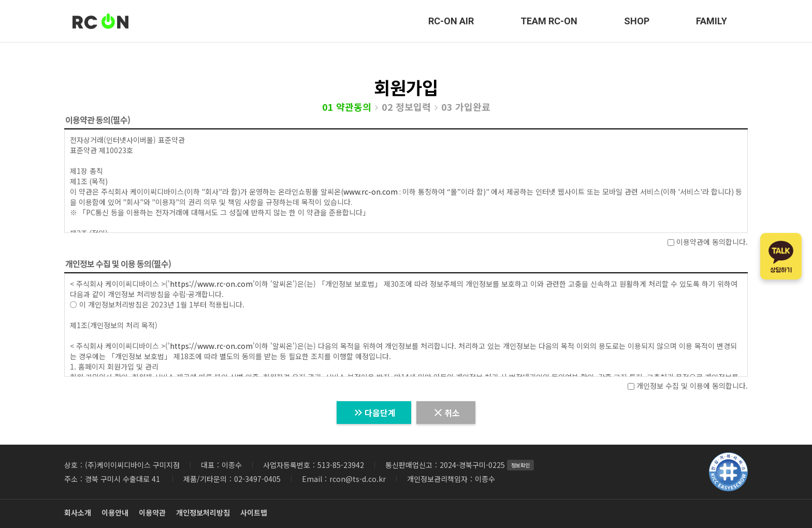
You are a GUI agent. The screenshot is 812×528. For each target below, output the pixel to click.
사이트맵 (254, 512)
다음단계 (374, 413)
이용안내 (115, 512)
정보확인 (520, 465)
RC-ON (100, 21)
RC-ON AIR (451, 21)
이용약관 (152, 512)
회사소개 (78, 512)
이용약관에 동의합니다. (708, 242)
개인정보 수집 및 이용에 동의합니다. (688, 386)
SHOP (637, 21)
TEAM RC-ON (549, 21)
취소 (446, 413)
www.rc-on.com (371, 192)
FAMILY (712, 21)
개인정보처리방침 (203, 512)
